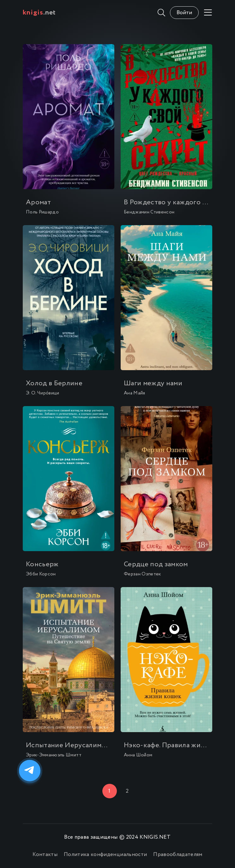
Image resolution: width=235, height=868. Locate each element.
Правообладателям (178, 855)
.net (39, 13)
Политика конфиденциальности (105, 855)
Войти (184, 13)
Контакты (45, 855)
